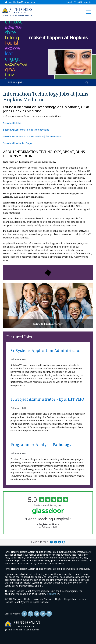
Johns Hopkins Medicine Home (22, 2)
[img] (17, 12)
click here (51, 594)
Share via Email (64, 542)
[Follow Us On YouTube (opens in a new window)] (37, 614)
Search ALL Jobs (12, 123)
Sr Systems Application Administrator (46, 351)
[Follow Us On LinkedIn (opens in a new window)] (43, 614)
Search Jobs (16, 82)
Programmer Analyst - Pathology (41, 445)
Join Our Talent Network (77, 2)
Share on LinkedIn (60, 542)
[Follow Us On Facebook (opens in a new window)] (24, 614)
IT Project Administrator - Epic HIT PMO (47, 399)
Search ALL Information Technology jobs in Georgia (32, 136)
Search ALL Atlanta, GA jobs (19, 143)
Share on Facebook (51, 542)
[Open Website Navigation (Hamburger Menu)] (88, 8)
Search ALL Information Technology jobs (26, 130)
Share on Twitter (55, 542)
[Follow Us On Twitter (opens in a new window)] (30, 614)
